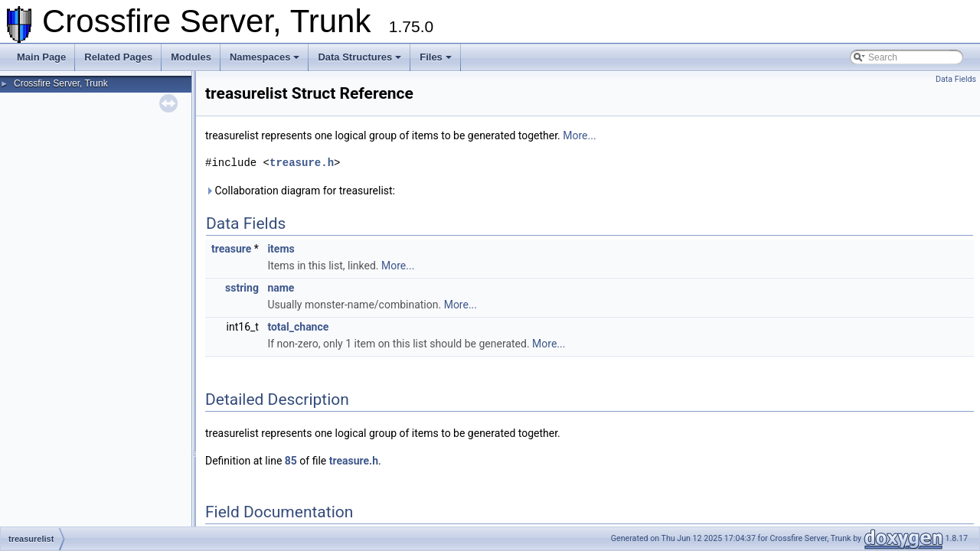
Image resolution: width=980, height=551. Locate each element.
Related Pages (118, 57)
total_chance (298, 327)
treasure (231, 249)
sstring (242, 288)
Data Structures (359, 57)
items (281, 249)
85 (291, 461)
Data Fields (956, 79)
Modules (191, 57)
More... (579, 135)
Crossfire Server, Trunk (61, 83)
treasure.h (302, 163)
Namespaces (265, 57)
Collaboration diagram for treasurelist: (300, 191)
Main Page (41, 57)
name (281, 288)
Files (436, 57)
